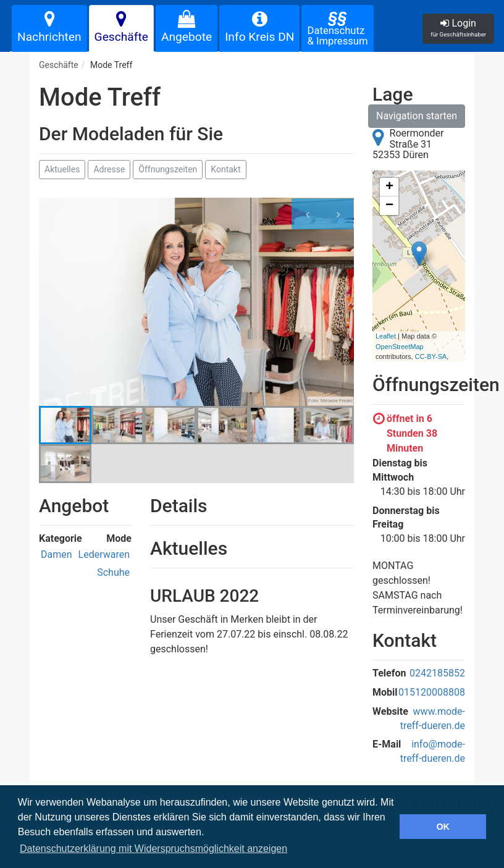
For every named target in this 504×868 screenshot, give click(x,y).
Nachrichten (49, 27)
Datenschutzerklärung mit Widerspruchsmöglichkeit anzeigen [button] (153, 849)
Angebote (187, 27)
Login (458, 27)
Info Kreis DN (259, 27)
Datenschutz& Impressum (337, 28)
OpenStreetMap (400, 347)
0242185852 (437, 673)
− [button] (389, 206)
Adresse (109, 169)
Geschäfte (121, 27)
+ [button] (389, 187)
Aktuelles (62, 169)
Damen (57, 554)
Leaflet (386, 336)
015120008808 (432, 692)
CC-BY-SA (431, 356)
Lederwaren (104, 554)
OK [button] (443, 827)
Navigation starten (417, 116)
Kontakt (225, 169)
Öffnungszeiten (168, 169)
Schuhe (113, 572)
